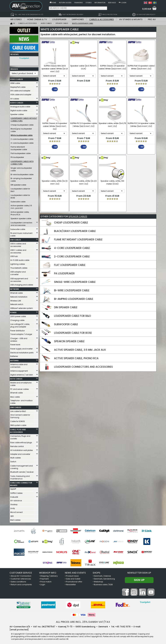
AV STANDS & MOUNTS (131, 19)
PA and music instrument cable (21, 234)
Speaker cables (17, 114)
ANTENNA (14, 360)
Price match (46, 581)
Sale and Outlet (73, 578)
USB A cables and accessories (18, 244)
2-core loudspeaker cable (22, 138)
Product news (72, 575)
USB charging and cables (22, 284)
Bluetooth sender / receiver (22, 471)
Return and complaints (21, 584)
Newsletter (71, 584)
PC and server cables (20, 388)
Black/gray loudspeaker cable (21, 129)
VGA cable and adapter (21, 94)
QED (12, 515)
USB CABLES (15, 239)
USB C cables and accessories (18, 251)
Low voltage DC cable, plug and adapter (20, 325)
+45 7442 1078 (123, 626)
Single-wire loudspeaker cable (21, 169)
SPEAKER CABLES (78, 203)
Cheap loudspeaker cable (22, 124)
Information (100, 3)
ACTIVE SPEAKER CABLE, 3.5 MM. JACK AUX (80, 336)
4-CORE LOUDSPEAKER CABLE (72, 234)
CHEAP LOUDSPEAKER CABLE (71, 209)
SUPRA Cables (16, 492)
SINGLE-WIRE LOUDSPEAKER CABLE (75, 268)
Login (124, 3)
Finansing (78, 3)
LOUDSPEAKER (59, 19)
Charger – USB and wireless (19, 339)
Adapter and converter (20, 453)
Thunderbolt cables (19, 267)
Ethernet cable (16, 292)
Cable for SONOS (18, 421)
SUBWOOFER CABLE (66, 311)
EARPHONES (78, 19)
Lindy (13, 508)
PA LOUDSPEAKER (64, 260)
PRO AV (152, 19)
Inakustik (14, 496)
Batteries (14, 356)
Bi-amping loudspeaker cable (21, 179)
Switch (13, 461)
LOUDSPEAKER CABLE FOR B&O (72, 302)
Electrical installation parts (22, 352)
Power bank (15, 344)
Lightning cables (18, 263)
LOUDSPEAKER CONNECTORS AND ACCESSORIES (83, 353)
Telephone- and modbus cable (21, 401)
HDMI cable (15, 82)
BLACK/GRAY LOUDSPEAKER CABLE (75, 217)
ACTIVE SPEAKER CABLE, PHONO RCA (76, 345)
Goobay (14, 504)
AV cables (15, 98)
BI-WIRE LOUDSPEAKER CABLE (72, 277)
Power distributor (17, 330)
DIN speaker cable (18, 184)
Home (54, 3)
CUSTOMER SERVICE (21, 572)
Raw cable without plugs (21, 442)
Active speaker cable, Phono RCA (20, 213)
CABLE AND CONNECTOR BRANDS (21, 483)
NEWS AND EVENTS (75, 572)
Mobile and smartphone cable (21, 383)
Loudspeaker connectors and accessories (21, 223)
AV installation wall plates (22, 450)
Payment (44, 578)
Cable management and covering (22, 466)
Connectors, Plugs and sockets (20, 437)
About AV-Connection (21, 575)
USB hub (14, 256)
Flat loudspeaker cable (21, 153)
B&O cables (15, 519)
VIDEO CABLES (16, 79)
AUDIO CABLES (17, 102)
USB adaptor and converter (18, 272)
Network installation (19, 296)
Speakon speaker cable (21, 218)
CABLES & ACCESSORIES (102, 19)
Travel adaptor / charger (21, 334)
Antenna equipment (19, 370)
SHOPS (96, 572)
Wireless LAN (16, 300)
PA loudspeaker (17, 157)
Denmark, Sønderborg (104, 578)
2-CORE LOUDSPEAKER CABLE (72, 243)
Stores (89, 3)
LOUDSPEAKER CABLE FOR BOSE (73, 319)
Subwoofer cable (18, 201)
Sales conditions (18, 581)
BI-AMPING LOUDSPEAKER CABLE (74, 285)
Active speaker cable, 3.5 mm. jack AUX (21, 206)
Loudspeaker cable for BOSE (20, 196)
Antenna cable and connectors (19, 365)
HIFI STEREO (16, 19)
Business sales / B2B (103, 584)
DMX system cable (18, 425)
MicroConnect (16, 512)
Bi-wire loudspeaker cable (22, 174)
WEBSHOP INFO (48, 572)
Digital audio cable (19, 110)
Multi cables (16, 457)
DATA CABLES (16, 378)
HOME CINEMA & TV (37, 19)
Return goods (65, 3)
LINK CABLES (16, 407)
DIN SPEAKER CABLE (66, 294)
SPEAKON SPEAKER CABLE (69, 328)
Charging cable (17, 320)
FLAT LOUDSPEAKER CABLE (70, 251)
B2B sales (112, 3)
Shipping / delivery (49, 575)
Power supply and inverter (21, 348)
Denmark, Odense (102, 575)
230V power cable (18, 316)
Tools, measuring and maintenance (20, 477)
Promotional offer (74, 581)
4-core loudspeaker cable (22, 142)
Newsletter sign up (139, 572)
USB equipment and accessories (19, 279)
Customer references (21, 578)
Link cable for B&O (18, 411)
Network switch (17, 304)
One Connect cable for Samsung (20, 415)
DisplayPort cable (18, 86)
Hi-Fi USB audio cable (20, 259)
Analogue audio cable (20, 106)
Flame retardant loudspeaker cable (19, 147)
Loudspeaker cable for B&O (20, 189)
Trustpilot (24, 58)
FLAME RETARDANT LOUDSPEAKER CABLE (78, 226)
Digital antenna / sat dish (22, 374)
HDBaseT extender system (22, 307)
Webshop (98, 581)
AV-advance (16, 500)
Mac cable (15, 396)
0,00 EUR (147, 9)
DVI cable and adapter (20, 90)
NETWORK (14, 288)
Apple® (13, 488)
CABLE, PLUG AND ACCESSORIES (18, 430)
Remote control (17, 446)
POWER (13, 312)
